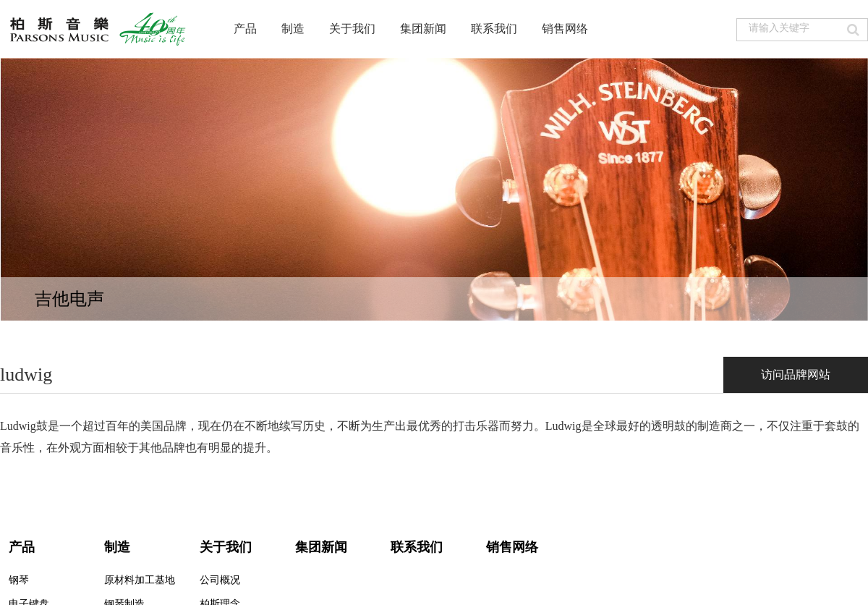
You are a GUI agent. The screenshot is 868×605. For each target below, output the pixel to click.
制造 (293, 29)
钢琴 (19, 580)
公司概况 (220, 580)
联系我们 (494, 29)
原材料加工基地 (140, 580)
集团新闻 (423, 29)
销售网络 (565, 29)
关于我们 (352, 29)
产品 (245, 29)
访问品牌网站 (796, 375)
